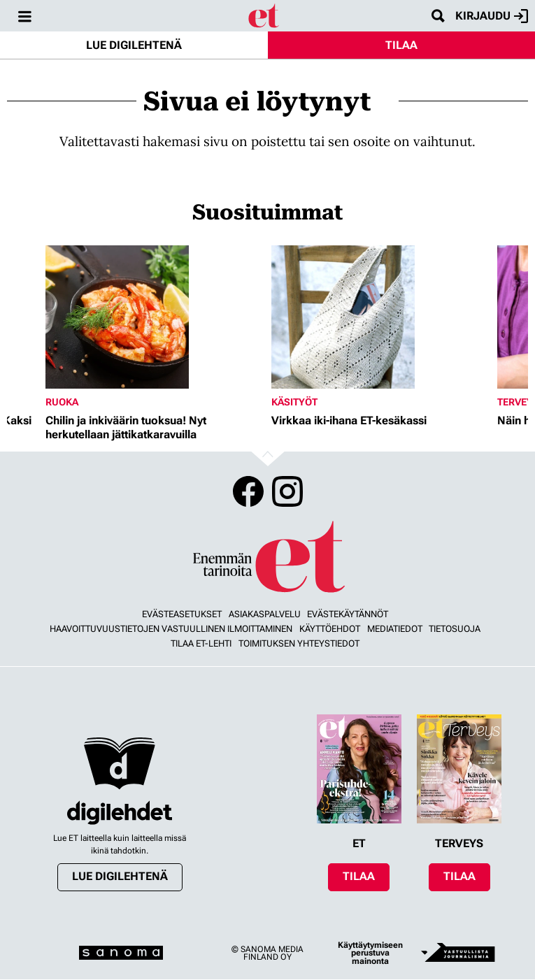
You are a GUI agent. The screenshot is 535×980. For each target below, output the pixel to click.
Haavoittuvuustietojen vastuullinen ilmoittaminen (171, 629)
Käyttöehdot (330, 629)
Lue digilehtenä (134, 45)
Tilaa (401, 45)
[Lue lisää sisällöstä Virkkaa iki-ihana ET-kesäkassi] (381, 317)
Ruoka (62, 402)
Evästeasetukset (182, 614)
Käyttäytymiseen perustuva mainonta (370, 953)
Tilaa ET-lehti (201, 643)
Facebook (248, 491)
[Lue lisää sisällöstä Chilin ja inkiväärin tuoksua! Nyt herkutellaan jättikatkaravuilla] (155, 317)
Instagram (287, 491)
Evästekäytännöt (348, 614)
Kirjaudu (492, 16)
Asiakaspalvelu (265, 614)
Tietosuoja (455, 629)
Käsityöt (294, 402)
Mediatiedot (395, 629)
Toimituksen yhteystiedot (299, 643)
